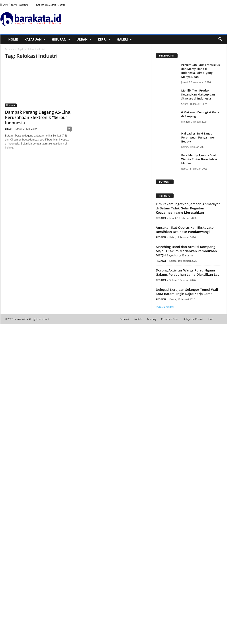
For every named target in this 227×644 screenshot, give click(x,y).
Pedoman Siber (170, 319)
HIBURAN (61, 39)
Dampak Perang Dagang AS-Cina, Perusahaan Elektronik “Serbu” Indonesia (38, 117)
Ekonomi (11, 105)
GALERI (124, 39)
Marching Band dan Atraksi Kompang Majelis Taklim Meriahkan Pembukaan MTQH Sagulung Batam (186, 251)
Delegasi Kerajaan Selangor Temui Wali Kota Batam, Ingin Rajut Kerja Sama (187, 292)
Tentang (151, 319)
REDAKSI (161, 218)
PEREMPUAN (167, 56)
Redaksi (124, 319)
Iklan (210, 319)
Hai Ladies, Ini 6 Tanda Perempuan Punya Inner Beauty (198, 137)
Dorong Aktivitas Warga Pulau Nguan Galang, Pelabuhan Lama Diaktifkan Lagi (188, 272)
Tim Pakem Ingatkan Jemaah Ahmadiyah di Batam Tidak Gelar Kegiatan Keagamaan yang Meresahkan (188, 208)
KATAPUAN (35, 39)
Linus (8, 129)
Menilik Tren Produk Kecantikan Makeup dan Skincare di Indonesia (198, 94)
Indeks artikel (165, 307)
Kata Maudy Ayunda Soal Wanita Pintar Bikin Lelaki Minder (199, 159)
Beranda (10, 49)
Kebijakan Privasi (193, 319)
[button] (220, 39)
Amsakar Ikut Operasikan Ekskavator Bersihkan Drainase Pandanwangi (185, 229)
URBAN (84, 39)
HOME (13, 39)
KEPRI (104, 39)
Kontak (138, 319)
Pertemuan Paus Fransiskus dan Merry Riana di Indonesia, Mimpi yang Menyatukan (201, 71)
